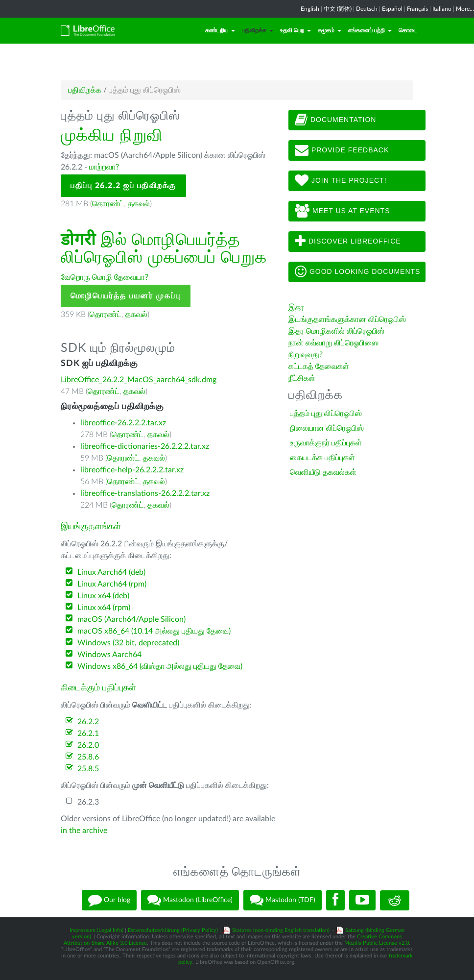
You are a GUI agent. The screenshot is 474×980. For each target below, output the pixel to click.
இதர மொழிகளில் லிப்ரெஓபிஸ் (336, 331)
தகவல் (139, 204)
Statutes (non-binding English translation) (281, 930)
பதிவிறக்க (258, 30)
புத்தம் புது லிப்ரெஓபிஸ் (326, 414)
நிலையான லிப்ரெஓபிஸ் (327, 428)
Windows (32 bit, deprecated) (128, 643)
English (310, 9)
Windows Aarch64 (109, 655)
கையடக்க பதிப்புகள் (322, 458)
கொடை (408, 30)
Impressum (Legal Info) (96, 930)
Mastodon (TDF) (283, 900)
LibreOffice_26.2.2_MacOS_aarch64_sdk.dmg (139, 380)
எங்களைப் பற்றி (370, 30)
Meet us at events (342, 211)
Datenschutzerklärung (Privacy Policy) (173, 930)
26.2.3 (88, 802)
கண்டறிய (220, 30)
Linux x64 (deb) (103, 596)
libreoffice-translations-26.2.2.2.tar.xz (145, 493)
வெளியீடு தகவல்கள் (323, 472)
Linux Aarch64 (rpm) (112, 584)
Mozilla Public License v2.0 (377, 943)
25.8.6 (88, 757)
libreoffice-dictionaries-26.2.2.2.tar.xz (145, 446)
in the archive (84, 831)
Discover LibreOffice (348, 242)
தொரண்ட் (108, 204)
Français (417, 9)
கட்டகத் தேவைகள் (320, 367)
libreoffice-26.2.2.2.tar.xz (123, 423)
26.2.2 (88, 722)
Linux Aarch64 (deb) (111, 572)
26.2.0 (88, 745)
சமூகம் (330, 30)
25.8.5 (88, 769)
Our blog (109, 900)
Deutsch (367, 9)
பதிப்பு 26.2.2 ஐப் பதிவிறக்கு (123, 186)
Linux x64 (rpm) (104, 608)
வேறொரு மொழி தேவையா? (105, 277)
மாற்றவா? (104, 167)
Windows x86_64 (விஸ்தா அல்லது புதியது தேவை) (160, 666)
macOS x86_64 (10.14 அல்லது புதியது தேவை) (154, 631)
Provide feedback (342, 150)
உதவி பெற (296, 30)
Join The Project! (341, 181)
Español (392, 9)
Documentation (335, 120)
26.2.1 (88, 734)
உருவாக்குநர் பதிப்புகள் (326, 443)
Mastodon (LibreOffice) (190, 900)
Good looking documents (357, 272)
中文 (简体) (338, 9)
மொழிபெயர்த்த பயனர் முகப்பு (126, 296)
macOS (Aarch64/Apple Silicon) (131, 619)
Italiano (442, 9)
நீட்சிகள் (302, 378)
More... (465, 9)
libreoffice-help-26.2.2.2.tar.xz (132, 470)
